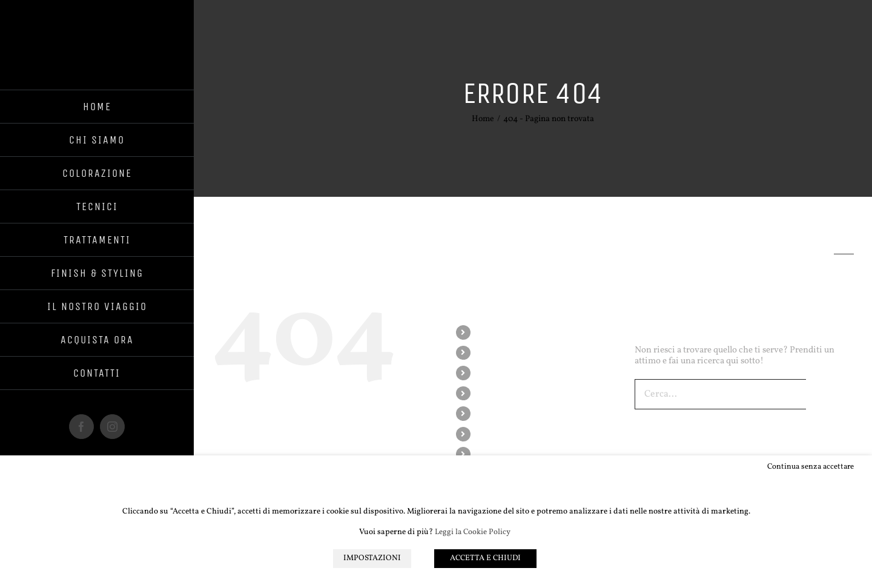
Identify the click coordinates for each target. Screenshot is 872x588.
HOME (489, 332)
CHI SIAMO (498, 353)
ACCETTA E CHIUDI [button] (485, 558)
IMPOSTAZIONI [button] (372, 558)
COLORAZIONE (506, 373)
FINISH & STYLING (512, 434)
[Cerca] (821, 394)
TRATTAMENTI (505, 413)
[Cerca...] (720, 394)
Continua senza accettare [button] (811, 467)
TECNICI (492, 393)
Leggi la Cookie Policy (473, 533)
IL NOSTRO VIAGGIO (517, 454)
